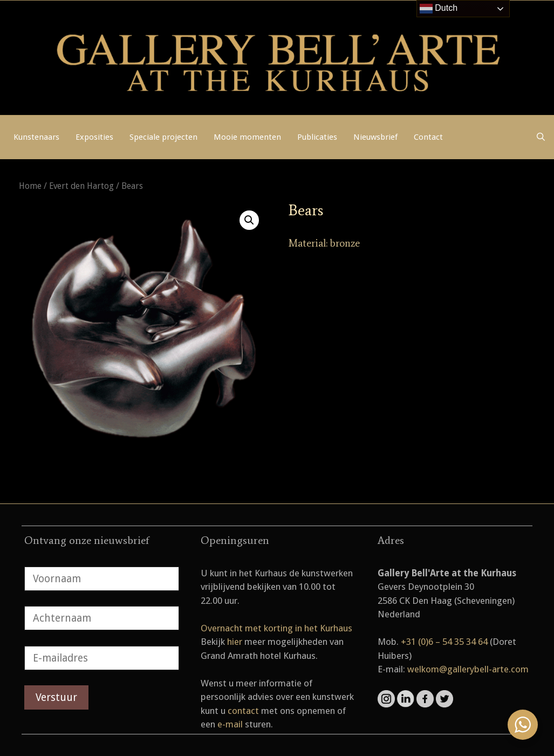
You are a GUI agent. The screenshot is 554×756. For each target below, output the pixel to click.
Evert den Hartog (81, 186)
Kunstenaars (36, 137)
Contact (428, 137)
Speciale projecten (163, 137)
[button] (249, 220)
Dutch (439, 9)
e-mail (230, 724)
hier (235, 642)
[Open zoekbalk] (541, 137)
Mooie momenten (247, 137)
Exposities (94, 137)
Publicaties (317, 137)
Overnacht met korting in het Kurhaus (276, 628)
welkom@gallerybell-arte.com (468, 669)
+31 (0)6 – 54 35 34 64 (444, 642)
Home (30, 186)
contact (243, 711)
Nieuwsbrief (375, 137)
